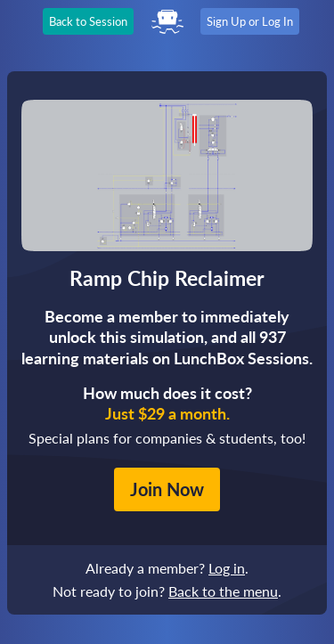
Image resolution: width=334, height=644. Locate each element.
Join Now (167, 489)
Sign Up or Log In (250, 21)
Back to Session (88, 21)
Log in (227, 568)
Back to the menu (223, 591)
